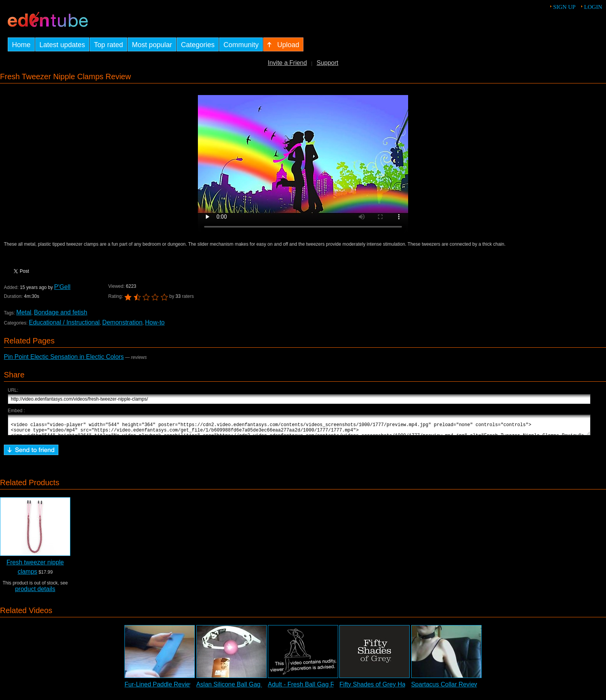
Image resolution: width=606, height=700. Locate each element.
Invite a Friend (287, 63)
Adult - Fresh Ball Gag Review (309, 688)
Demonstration (123, 322)
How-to (155, 322)
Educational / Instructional (64, 322)
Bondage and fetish (61, 312)
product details (35, 592)
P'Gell (62, 287)
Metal (24, 312)
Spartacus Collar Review (445, 688)
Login (593, 7)
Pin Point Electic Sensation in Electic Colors (64, 357)
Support (327, 63)
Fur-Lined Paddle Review (159, 688)
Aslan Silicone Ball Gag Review (239, 688)
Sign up (564, 7)
